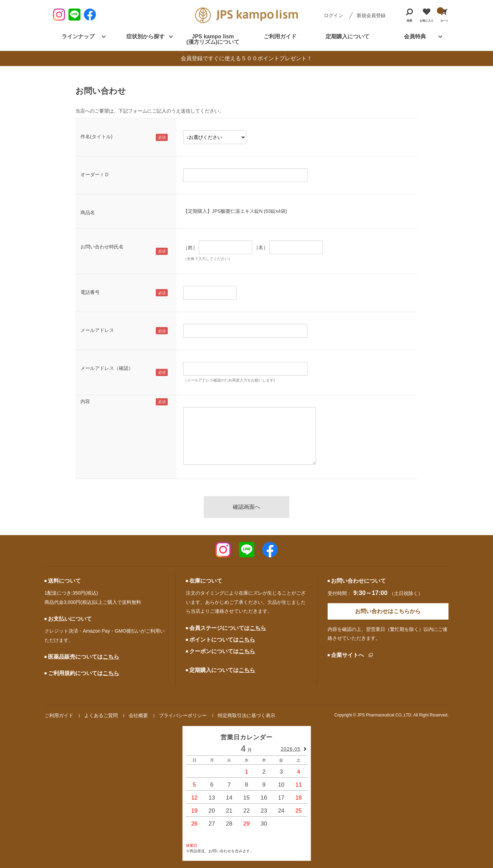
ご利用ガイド (280, 36)
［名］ (261, 247)
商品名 (88, 212)
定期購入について (347, 36)
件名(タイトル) (96, 137)
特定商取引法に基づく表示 (246, 715)
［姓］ (190, 247)
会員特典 (415, 36)
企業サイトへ (347, 655)
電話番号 (90, 292)
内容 (85, 401)
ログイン (333, 15)
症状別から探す (146, 36)
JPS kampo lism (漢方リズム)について (213, 39)
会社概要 (138, 715)
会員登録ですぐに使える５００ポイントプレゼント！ (246, 58)
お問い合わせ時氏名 (102, 247)
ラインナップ (78, 36)
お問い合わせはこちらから (388, 611)
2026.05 (291, 749)
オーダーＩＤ (95, 174)
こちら (111, 657)
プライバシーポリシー (183, 715)
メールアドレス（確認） (107, 368)
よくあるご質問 (101, 715)
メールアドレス (97, 330)
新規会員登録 (371, 15)
